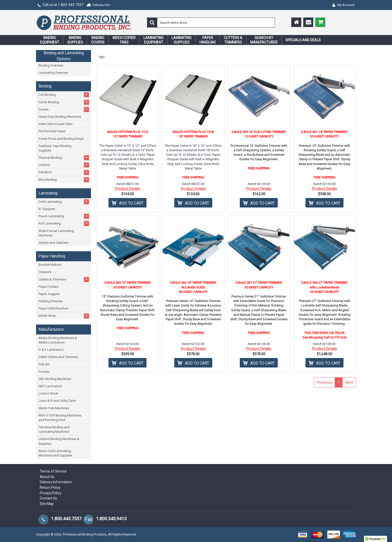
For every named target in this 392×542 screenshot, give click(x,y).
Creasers (45, 272)
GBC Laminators (50, 386)
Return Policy (50, 487)
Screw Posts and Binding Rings (61, 139)
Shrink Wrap (64, 316)
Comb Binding (64, 102)
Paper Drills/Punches (53, 308)
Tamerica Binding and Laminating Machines (54, 429)
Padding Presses (51, 301)
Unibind (64, 165)
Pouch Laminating (64, 216)
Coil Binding (64, 95)
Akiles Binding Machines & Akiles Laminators (58, 340)
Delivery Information (56, 482)
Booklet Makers (50, 265)
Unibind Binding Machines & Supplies (59, 441)
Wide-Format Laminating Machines (56, 233)
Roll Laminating (64, 223)
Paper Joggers (49, 294)
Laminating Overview (53, 73)
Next (349, 382)
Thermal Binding (64, 158)
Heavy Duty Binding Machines (60, 117)
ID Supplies (47, 209)
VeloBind (64, 172)
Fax (88, 519)
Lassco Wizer (48, 393)
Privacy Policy (50, 493)
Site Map (47, 504)
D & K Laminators (51, 350)
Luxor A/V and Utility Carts (57, 401)
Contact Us (48, 498)
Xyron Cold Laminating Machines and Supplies (55, 453)
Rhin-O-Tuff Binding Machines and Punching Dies (60, 418)
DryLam (44, 364)
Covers (64, 109)
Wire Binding (64, 180)
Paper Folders (48, 287)
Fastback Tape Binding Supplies (55, 148)
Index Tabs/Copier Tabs (55, 124)
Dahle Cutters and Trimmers (58, 357)
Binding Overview (51, 65)
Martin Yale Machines (54, 408)
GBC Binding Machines (55, 379)
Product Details (127, 189)
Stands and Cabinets (53, 243)
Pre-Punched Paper (52, 131)
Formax (44, 372)
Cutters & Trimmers (64, 279)
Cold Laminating (64, 202)
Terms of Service (53, 471)
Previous (324, 382)
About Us (47, 477)
